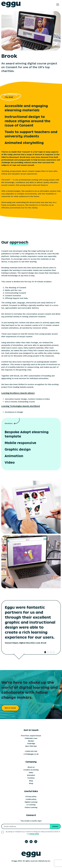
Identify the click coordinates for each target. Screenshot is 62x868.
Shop (31, 783)
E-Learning (31, 805)
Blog (31, 781)
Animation (31, 775)
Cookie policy (31, 799)
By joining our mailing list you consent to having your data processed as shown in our (33, 833)
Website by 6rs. (44, 861)
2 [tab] (48, 652)
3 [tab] (51, 652)
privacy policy (34, 834)
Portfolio (31, 778)
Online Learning (31, 807)
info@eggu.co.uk (32, 754)
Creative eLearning (31, 770)
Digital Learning (31, 802)
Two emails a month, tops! (31, 821)
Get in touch (10, 708)
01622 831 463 (32, 751)
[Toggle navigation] (58, 5)
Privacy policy (31, 796)
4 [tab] (53, 652)
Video (31, 773)
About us (31, 767)
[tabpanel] (31, 628)
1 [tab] (45, 652)
